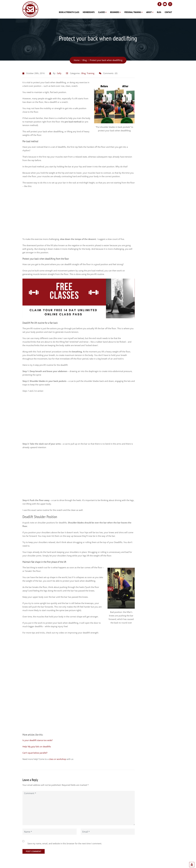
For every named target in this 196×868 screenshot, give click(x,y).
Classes (102, 12)
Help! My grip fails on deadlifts (37, 746)
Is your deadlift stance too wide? (37, 740)
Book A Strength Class (69, 12)
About (149, 12)
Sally (59, 73)
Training (91, 73)
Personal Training (133, 12)
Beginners (115, 12)
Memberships (89, 12)
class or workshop (58, 759)
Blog (159, 12)
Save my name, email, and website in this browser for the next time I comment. (65, 843)
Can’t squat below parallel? (35, 753)
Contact (168, 12)
